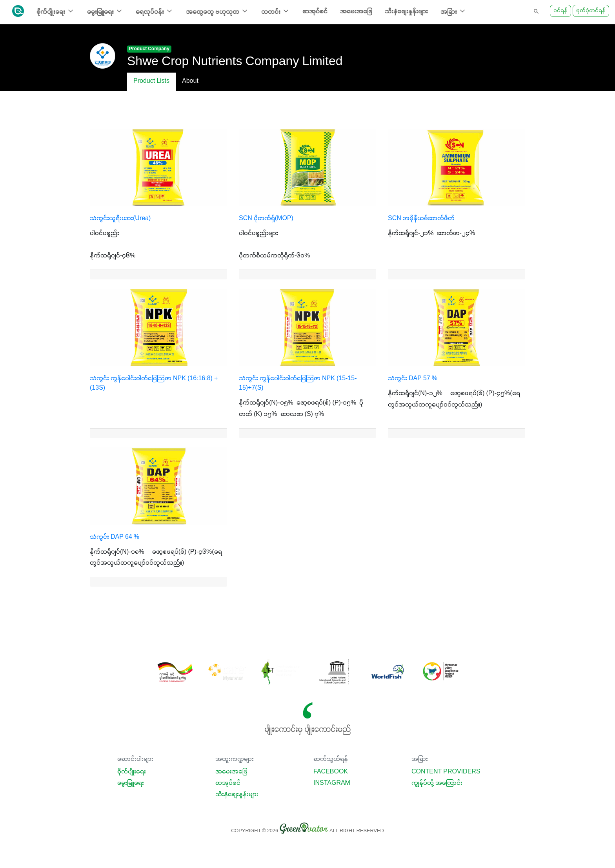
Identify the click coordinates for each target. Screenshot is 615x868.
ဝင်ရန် (560, 11)
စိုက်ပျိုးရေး (132, 772)
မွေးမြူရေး (131, 783)
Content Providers (446, 772)
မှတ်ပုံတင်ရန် (591, 11)
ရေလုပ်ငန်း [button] (155, 11)
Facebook (331, 772)
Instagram (332, 783)
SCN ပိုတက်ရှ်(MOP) (266, 219)
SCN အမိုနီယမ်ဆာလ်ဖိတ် (421, 219)
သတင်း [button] (276, 11)
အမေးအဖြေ (356, 12)
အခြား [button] (453, 11)
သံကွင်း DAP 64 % (115, 537)
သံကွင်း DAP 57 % (413, 379)
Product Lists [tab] (151, 81)
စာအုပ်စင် (315, 12)
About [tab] (190, 81)
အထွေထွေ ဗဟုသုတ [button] (217, 11)
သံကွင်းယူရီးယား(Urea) (120, 219)
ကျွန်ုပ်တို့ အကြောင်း (437, 783)
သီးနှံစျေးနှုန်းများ (406, 12)
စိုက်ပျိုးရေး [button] (55, 11)
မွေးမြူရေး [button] (105, 11)
